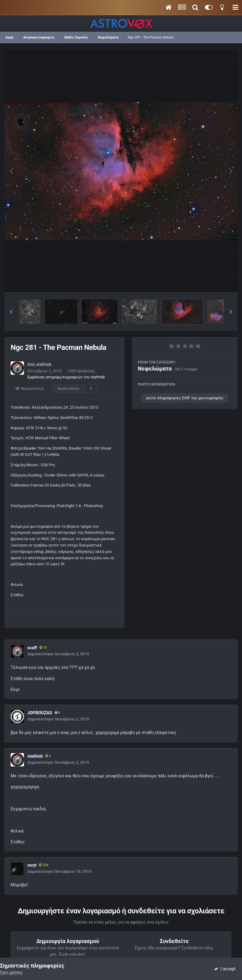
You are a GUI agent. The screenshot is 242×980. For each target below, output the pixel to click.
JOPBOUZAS (40, 713)
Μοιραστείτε (30, 389)
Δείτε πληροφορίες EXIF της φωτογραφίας (185, 398)
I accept (225, 969)
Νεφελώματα (155, 369)
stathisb (44, 364)
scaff (32, 648)
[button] (11, 312)
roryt (32, 865)
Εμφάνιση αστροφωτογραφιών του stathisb (66, 377)
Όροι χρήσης (11, 972)
